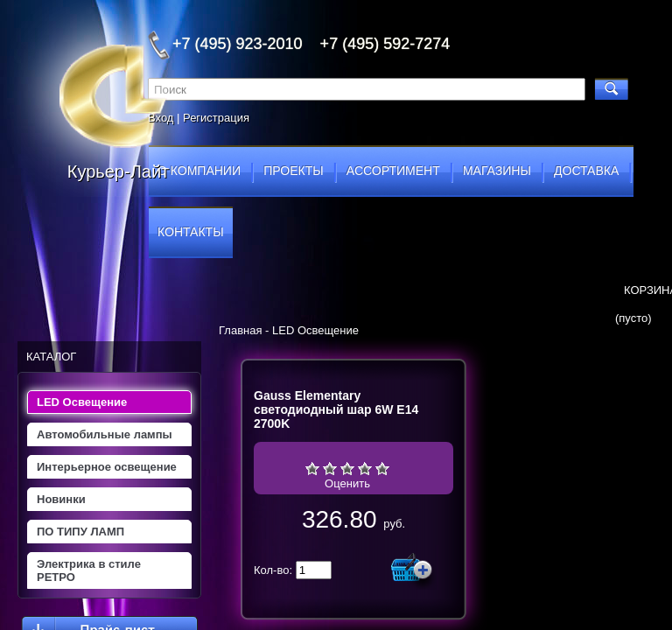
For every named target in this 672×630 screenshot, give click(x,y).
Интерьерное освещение (107, 467)
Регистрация (216, 118)
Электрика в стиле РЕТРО (89, 570)
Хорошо (365, 468)
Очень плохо (312, 468)
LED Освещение (82, 402)
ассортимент (393, 171)
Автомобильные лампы (105, 434)
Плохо (330, 468)
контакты (191, 232)
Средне (347, 468)
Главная (240, 330)
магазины (497, 171)
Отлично (382, 468)
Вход (161, 118)
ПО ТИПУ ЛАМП (80, 532)
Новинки (61, 499)
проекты (293, 171)
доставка (586, 171)
